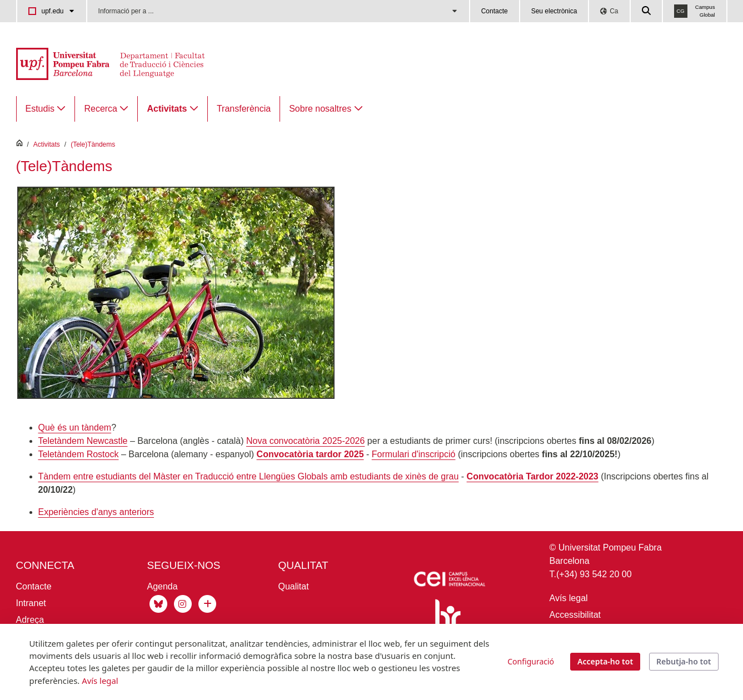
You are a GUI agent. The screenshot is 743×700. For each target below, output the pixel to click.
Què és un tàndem (75, 427)
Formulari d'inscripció (414, 454)
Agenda (163, 586)
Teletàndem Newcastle (83, 441)
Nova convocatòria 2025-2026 (305, 441)
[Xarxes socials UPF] (206, 603)
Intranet (31, 603)
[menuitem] (46, 109)
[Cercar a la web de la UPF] (647, 11)
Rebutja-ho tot (684, 661)
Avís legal (569, 598)
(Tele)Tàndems (93, 144)
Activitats (47, 144)
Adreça (30, 620)
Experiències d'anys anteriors (96, 512)
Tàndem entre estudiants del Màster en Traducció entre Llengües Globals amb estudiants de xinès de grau (249, 476)
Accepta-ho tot (605, 661)
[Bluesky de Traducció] (158, 603)
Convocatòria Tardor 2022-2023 (533, 476)
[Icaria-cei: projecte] (448, 581)
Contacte (495, 11)
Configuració (531, 661)
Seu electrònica (554, 11)
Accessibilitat (575, 615)
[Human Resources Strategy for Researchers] (446, 623)
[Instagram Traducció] (183, 603)
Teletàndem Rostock (79, 454)
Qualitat (294, 586)
